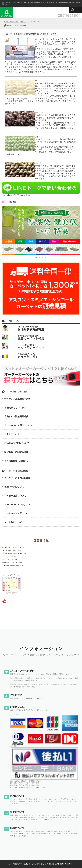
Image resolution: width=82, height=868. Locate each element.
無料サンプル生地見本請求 (17, 399)
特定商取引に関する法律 (16, 452)
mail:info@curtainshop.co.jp (13, 565)
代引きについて (12, 434)
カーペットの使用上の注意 (17, 478)
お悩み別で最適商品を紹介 (31, 328)
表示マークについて (14, 487)
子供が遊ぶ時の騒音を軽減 (31, 337)
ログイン (23, 22)
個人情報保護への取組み (16, 461)
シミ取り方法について (15, 496)
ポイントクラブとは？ (11, 22)
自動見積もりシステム (15, 408)
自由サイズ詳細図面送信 (16, 417)
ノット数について (13, 522)
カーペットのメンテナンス (17, 505)
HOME (9, 25)
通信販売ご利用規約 (35, 698)
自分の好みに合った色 (28, 356)
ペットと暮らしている (31, 347)
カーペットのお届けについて (18, 425)
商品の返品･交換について (17, 443)
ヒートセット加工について (17, 513)
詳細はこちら (41, 787)
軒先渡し (22, 834)
